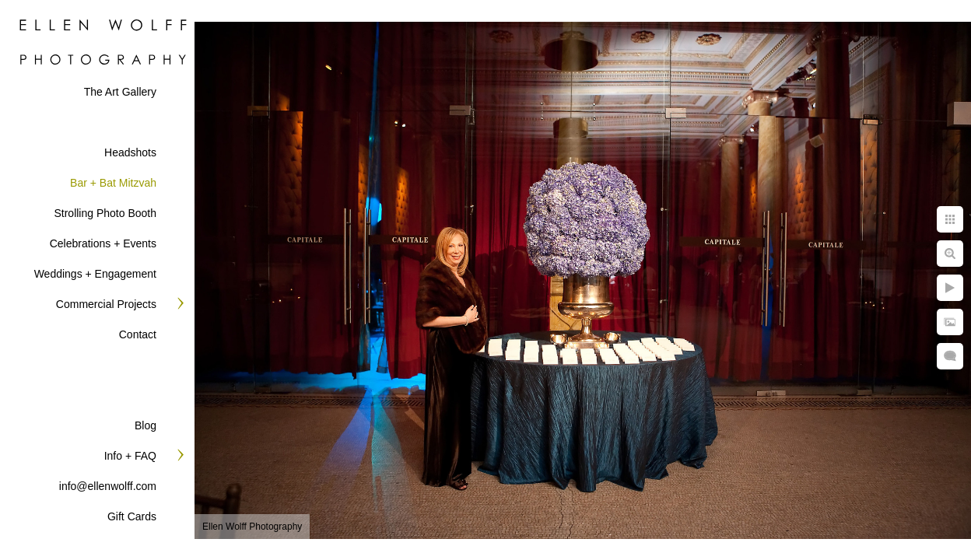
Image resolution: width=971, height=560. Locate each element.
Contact (138, 334)
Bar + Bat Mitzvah (113, 183)
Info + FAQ (130, 456)
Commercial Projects (106, 304)
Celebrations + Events (103, 243)
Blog (145, 425)
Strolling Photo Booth (105, 213)
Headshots (130, 152)
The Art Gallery (120, 92)
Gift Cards (132, 516)
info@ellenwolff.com (108, 486)
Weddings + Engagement (95, 274)
